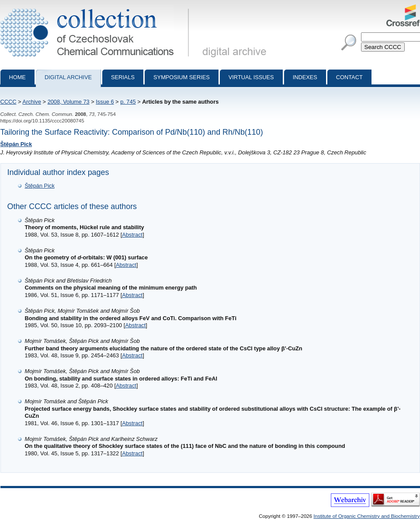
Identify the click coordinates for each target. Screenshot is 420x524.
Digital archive (68, 77)
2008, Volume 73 (69, 102)
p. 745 (128, 102)
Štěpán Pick (16, 144)
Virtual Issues (251, 77)
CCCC (9, 102)
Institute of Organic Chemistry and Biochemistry (366, 516)
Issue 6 (105, 102)
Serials (123, 77)
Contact (349, 77)
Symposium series (182, 77)
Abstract (132, 235)
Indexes (305, 77)
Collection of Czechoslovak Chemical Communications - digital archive (96, 8)
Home (17, 77)
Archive (32, 102)
